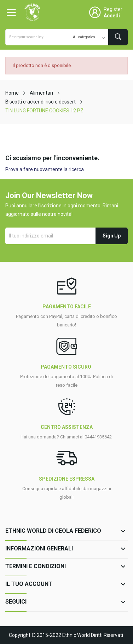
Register (113, 9)
